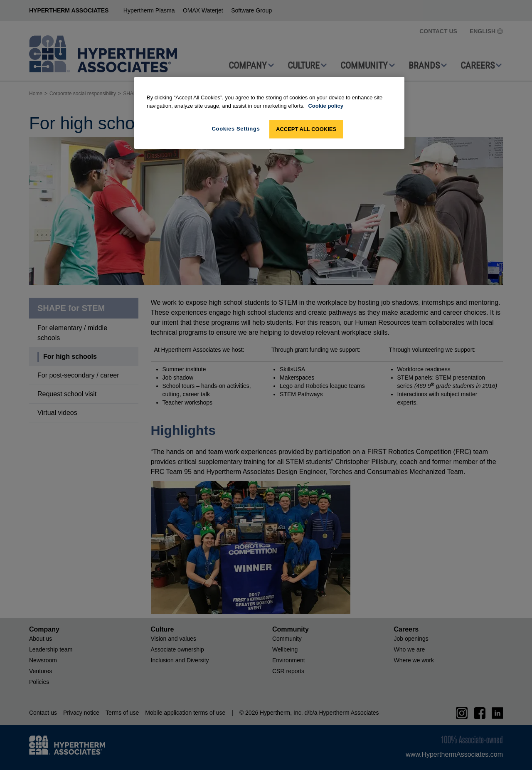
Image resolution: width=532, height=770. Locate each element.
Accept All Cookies (306, 129)
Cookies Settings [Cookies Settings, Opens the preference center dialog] (236, 129)
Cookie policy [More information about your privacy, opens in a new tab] (326, 106)
